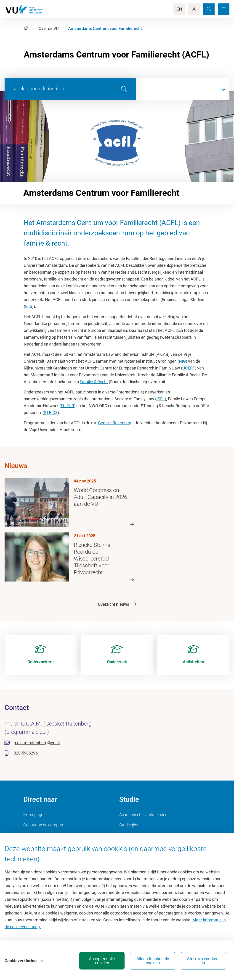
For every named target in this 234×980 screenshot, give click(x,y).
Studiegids (129, 825)
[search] (124, 89)
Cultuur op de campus (43, 825)
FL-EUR (67, 406)
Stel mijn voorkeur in (203, 961)
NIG (182, 361)
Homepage (33, 815)
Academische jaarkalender (143, 815)
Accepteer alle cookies (102, 961)
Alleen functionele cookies (153, 961)
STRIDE (51, 413)
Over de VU (49, 28)
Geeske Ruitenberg (115, 423)
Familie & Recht (94, 382)
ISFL (161, 399)
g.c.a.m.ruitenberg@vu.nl (37, 743)
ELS (29, 306)
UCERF (189, 368)
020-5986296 (26, 753)
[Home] (26, 28)
